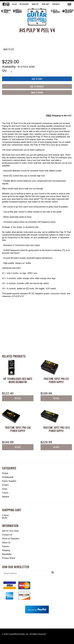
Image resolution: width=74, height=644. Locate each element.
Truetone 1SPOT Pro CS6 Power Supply (18, 429)
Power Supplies (9, 481)
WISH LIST (35, 4)
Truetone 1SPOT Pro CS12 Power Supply (56, 429)
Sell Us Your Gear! (10, 531)
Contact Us (7, 535)
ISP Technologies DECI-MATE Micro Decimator (18, 380)
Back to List (9, 49)
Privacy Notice (9, 558)
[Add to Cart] (37, 79)
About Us (6, 543)
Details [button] (18, 398)
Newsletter (7, 554)
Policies (6, 546)
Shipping (6, 550)
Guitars (5, 485)
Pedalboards (8, 477)
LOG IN (14, 4)
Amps (5, 489)
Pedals (5, 473)
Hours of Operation (11, 539)
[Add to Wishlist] (37, 86)
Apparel (6, 497)
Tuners (5, 493)
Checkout (56, 4)
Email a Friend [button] (37, 93)
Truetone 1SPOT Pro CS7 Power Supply (56, 380)
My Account (24, 4)
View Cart (45, 4)
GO (53, 572)
